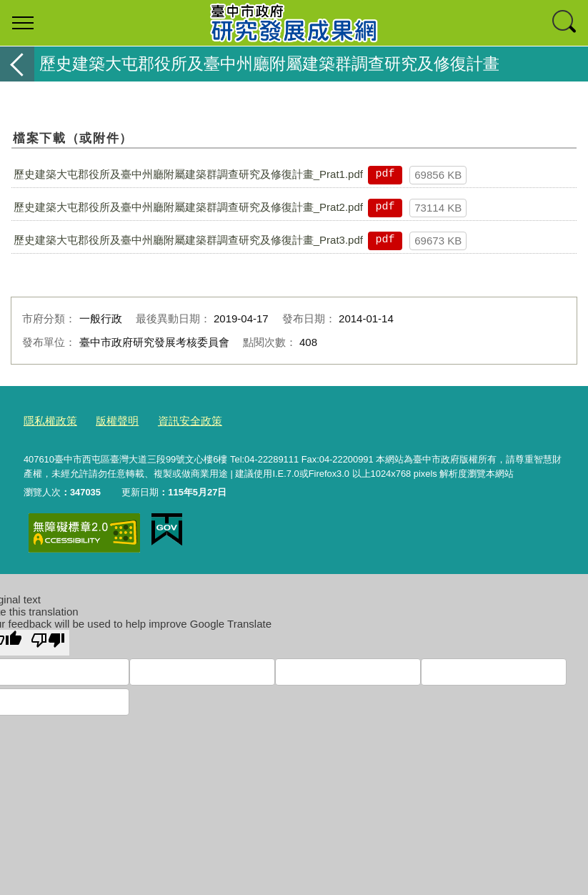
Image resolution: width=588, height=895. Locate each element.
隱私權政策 (47, 419)
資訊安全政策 (173, 419)
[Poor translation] (48, 639)
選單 (23, 23)
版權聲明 (107, 419)
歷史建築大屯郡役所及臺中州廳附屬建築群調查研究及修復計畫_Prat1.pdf (188, 174)
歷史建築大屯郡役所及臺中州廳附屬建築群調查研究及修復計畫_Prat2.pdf (188, 207)
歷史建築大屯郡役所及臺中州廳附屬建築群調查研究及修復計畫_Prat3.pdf (188, 240)
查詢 (565, 23)
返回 (17, 64)
